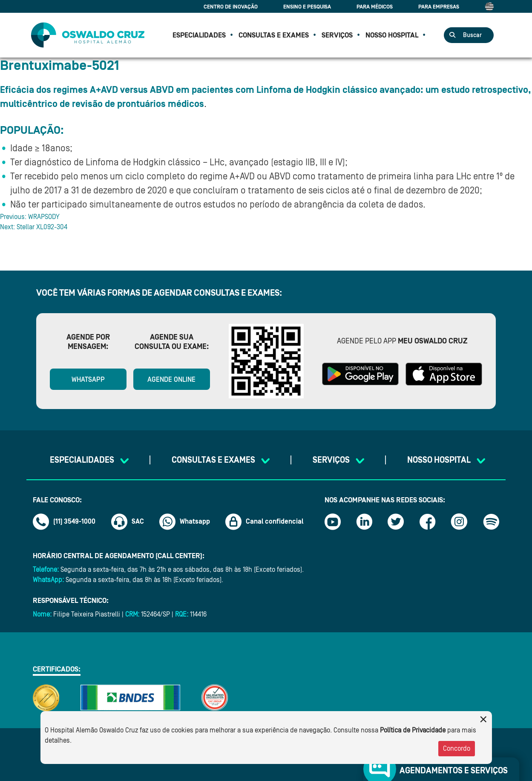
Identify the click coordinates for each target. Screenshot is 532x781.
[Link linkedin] (364, 522)
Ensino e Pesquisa (307, 7)
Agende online (171, 380)
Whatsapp (185, 522)
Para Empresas (439, 7)
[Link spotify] (491, 522)
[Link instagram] (459, 522)
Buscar (472, 35)
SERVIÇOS (337, 35)
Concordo (457, 749)
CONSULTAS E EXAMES (274, 35)
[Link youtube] (333, 522)
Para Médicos (375, 7)
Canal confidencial (265, 522)
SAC (128, 522)
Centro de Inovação (231, 7)
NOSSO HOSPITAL (392, 35)
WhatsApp (88, 380)
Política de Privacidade (413, 730)
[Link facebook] (428, 522)
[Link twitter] (396, 522)
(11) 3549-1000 (64, 522)
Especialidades (199, 35)
